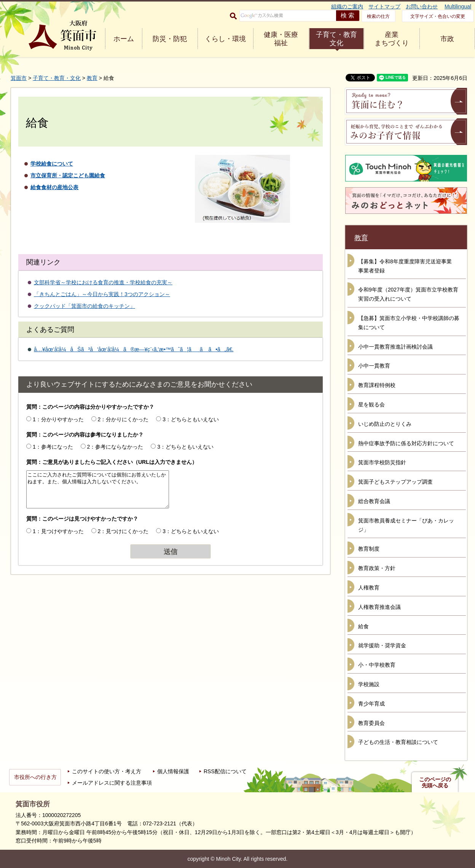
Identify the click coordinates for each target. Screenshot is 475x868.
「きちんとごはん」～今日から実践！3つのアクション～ (102, 294)
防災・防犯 (170, 39)
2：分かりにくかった (123, 419)
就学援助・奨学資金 (382, 645)
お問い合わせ (422, 6)
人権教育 (369, 588)
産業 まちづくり (392, 39)
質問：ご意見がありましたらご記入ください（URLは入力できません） (112, 462)
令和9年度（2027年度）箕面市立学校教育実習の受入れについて (408, 294)
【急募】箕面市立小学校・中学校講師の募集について (409, 323)
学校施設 (369, 684)
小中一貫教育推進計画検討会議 (395, 347)
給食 (363, 626)
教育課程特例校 (377, 385)
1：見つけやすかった (58, 531)
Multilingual (458, 6)
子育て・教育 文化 (336, 39)
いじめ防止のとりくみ (385, 424)
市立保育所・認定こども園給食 (68, 175)
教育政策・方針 (377, 568)
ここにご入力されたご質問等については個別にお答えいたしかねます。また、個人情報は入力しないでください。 (98, 489)
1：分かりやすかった (58, 419)
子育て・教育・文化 (57, 78)
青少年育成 (371, 704)
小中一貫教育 (374, 366)
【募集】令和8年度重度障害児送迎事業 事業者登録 (408, 266)
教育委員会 (371, 723)
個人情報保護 (173, 771)
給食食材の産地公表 (54, 187)
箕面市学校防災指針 (382, 462)
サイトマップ (384, 6)
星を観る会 (371, 405)
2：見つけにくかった (123, 531)
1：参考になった (53, 447)
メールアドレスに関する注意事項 (112, 783)
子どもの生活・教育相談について (398, 742)
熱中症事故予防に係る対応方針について (406, 443)
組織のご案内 (347, 6)
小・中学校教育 (377, 665)
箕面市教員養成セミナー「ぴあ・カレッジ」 (406, 525)
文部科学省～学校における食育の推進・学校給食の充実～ (103, 282)
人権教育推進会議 (379, 607)
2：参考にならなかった (115, 447)
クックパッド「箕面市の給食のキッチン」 (84, 306)
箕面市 (19, 78)
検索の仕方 (378, 16)
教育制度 (369, 549)
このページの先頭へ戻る (435, 782)
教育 (92, 78)
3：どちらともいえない (191, 419)
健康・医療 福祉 (281, 39)
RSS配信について (225, 771)
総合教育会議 (374, 501)
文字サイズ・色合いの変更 (438, 16)
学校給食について (52, 164)
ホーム (124, 39)
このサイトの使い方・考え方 (107, 771)
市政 (447, 39)
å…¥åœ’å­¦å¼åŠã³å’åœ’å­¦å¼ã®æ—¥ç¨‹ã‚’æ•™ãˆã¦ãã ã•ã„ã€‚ (134, 349)
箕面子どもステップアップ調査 (395, 482)
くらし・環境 (225, 39)
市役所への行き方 (35, 777)
